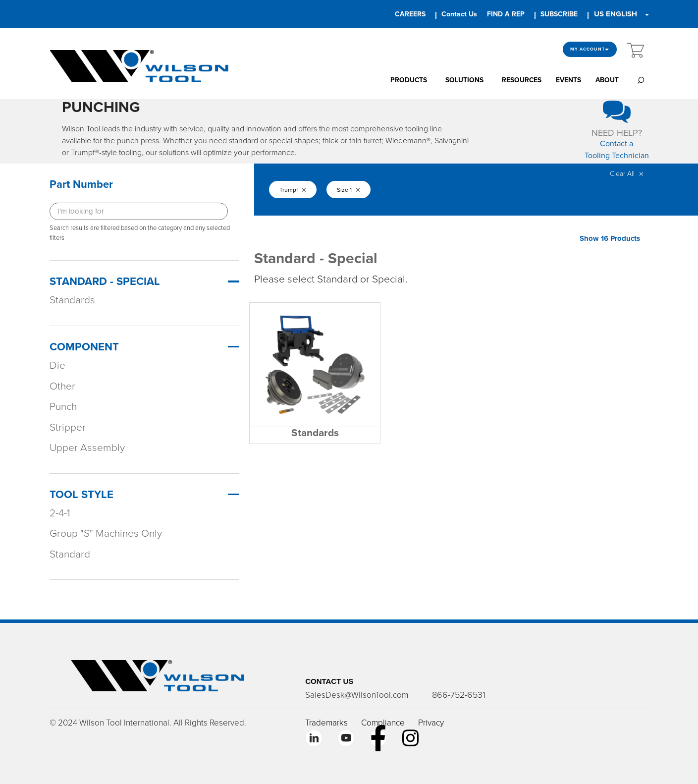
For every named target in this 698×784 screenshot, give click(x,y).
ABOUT (607, 80)
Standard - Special (105, 281)
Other (62, 386)
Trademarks (326, 723)
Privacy (431, 723)
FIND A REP (506, 14)
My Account (590, 49)
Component (84, 347)
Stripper (68, 427)
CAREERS (410, 14)
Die (57, 365)
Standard (70, 554)
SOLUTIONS (464, 80)
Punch (63, 407)
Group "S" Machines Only (106, 533)
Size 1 (353, 190)
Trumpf (294, 190)
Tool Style (81, 495)
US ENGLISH (616, 14)
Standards (72, 300)
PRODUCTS (409, 80)
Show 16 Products (610, 238)
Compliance (383, 723)
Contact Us (459, 14)
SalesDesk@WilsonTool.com (357, 695)
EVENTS (568, 80)
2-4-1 (60, 513)
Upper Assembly (87, 448)
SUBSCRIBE (559, 14)
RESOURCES (522, 80)
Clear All (627, 174)
